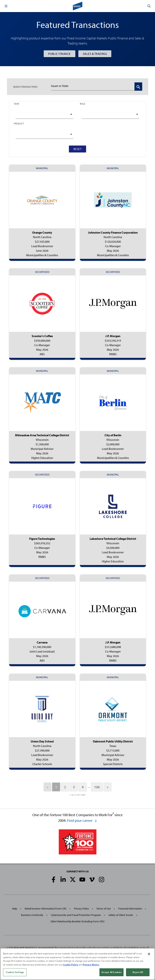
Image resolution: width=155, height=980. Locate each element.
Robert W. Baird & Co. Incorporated (34, 948)
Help (15, 909)
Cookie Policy (70, 965)
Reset (78, 149)
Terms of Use (104, 909)
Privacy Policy (81, 909)
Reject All (138, 972)
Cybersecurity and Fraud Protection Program (76, 915)
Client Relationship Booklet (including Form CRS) (77, 921)
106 (97, 787)
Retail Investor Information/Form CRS (46, 909)
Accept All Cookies (111, 972)
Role (82, 104)
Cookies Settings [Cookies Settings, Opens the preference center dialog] (15, 972)
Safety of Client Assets (121, 915)
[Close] (149, 954)
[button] (6, 6)
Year (16, 104)
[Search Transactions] (138, 87)
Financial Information (130, 909)
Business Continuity (32, 915)
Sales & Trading (95, 54)
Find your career (82, 820)
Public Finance (60, 54)
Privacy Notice (91, 965)
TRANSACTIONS (25, 87)
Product (19, 123)
